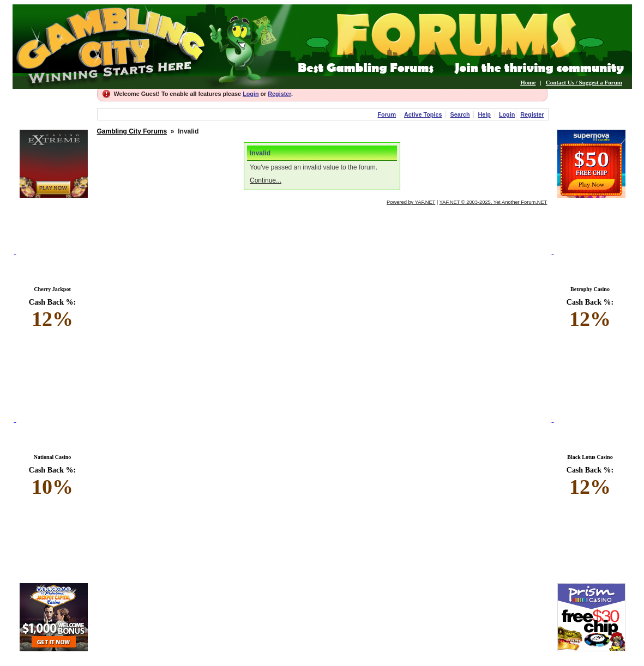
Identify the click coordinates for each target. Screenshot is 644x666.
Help (484, 114)
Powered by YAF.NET (411, 202)
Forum (387, 114)
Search (460, 114)
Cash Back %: (53, 314)
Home (528, 82)
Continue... (266, 180)
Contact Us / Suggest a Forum (584, 82)
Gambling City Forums (132, 131)
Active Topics (423, 114)
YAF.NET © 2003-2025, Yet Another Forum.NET (493, 202)
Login (251, 94)
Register (279, 94)
